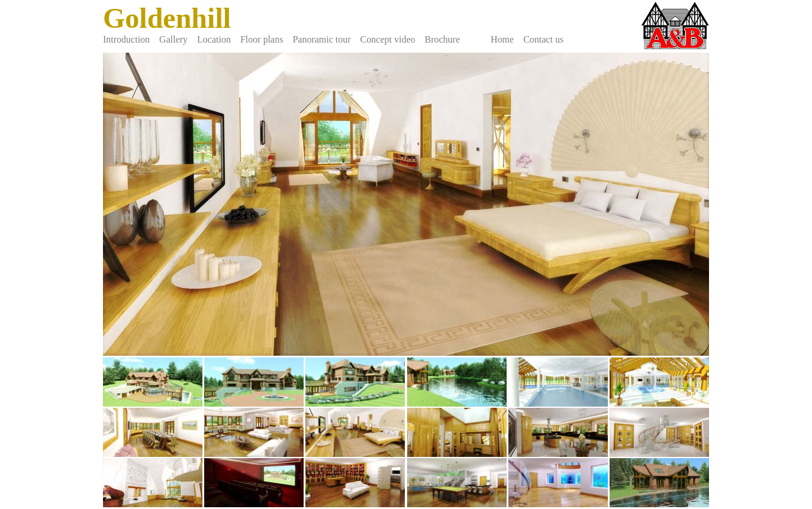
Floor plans (262, 39)
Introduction (126, 39)
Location (214, 39)
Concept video (388, 39)
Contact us (543, 39)
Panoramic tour (321, 39)
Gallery (173, 39)
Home (502, 39)
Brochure (442, 39)
